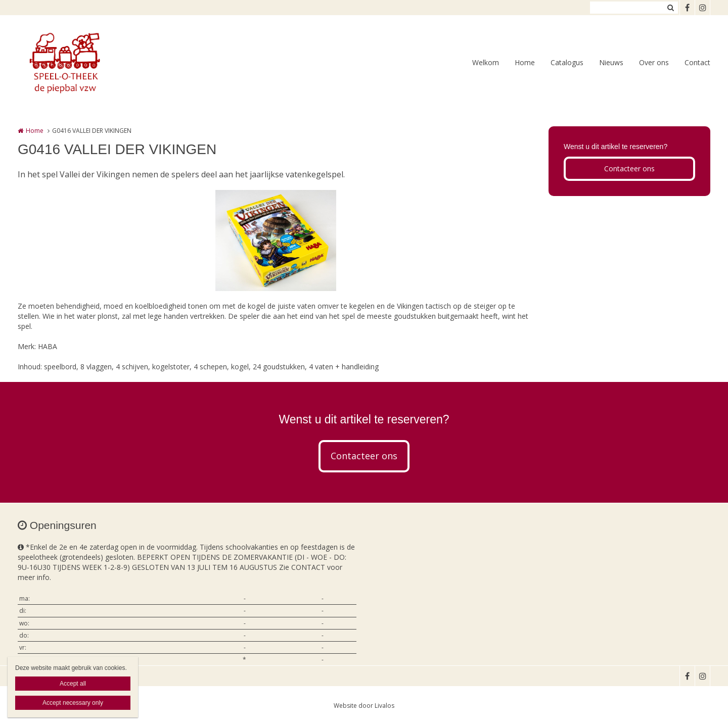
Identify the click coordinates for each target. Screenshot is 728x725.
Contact (697, 62)
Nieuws (611, 62)
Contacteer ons (629, 168)
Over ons (654, 62)
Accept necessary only (73, 703)
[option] (276, 240)
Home (525, 62)
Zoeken (670, 8)
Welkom (486, 62)
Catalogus (567, 62)
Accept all (73, 684)
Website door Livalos (364, 706)
